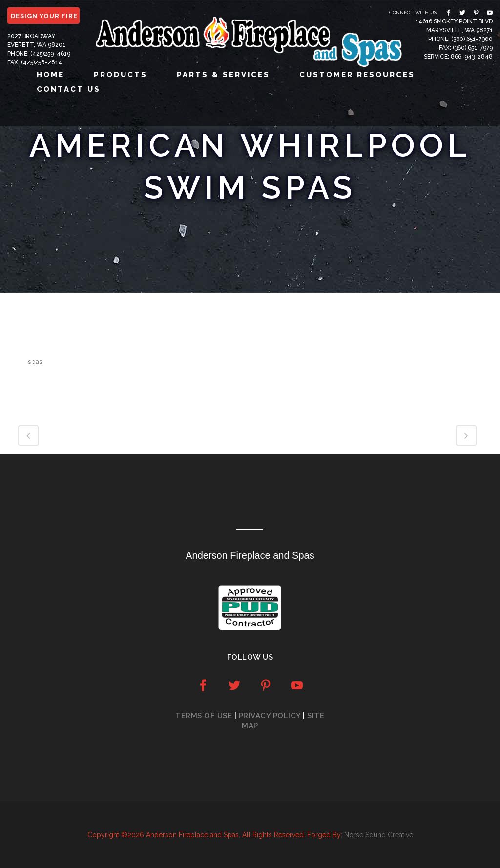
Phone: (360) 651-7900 (460, 39)
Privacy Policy (270, 716)
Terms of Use (204, 716)
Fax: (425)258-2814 (35, 62)
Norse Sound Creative (379, 835)
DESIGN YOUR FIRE (44, 16)
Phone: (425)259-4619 (39, 54)
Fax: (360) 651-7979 (466, 48)
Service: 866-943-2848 (458, 57)
